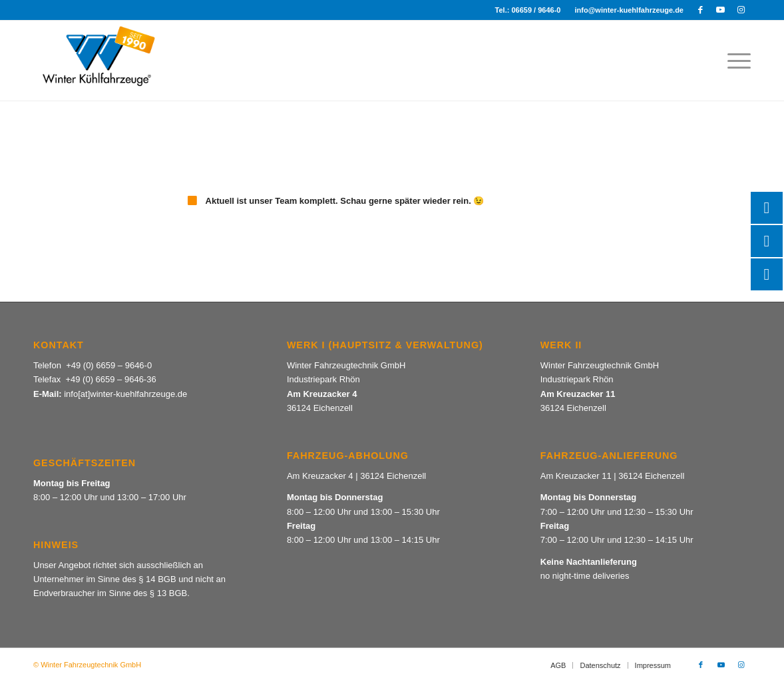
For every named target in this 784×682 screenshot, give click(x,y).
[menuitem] (528, 10)
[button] (29, 653)
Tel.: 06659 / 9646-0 (528, 10)
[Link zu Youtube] (720, 10)
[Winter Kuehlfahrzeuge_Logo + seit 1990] (98, 61)
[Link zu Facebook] (700, 10)
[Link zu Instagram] (741, 10)
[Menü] (735, 61)
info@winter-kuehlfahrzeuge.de (629, 10)
